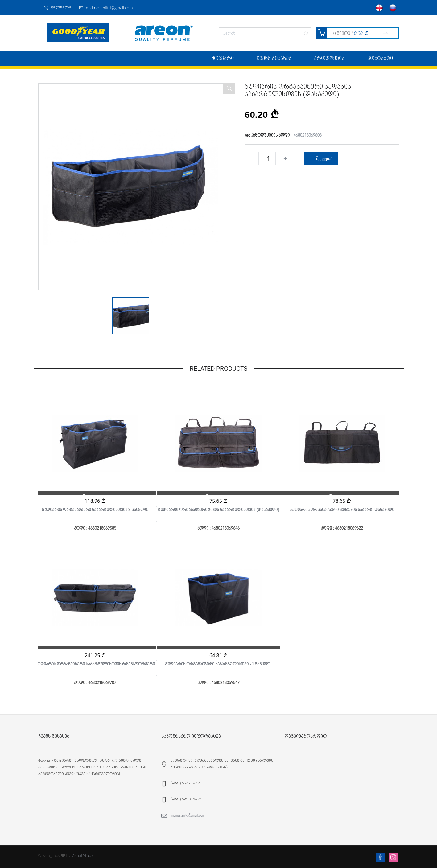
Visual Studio (83, 855)
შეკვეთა (321, 158)
